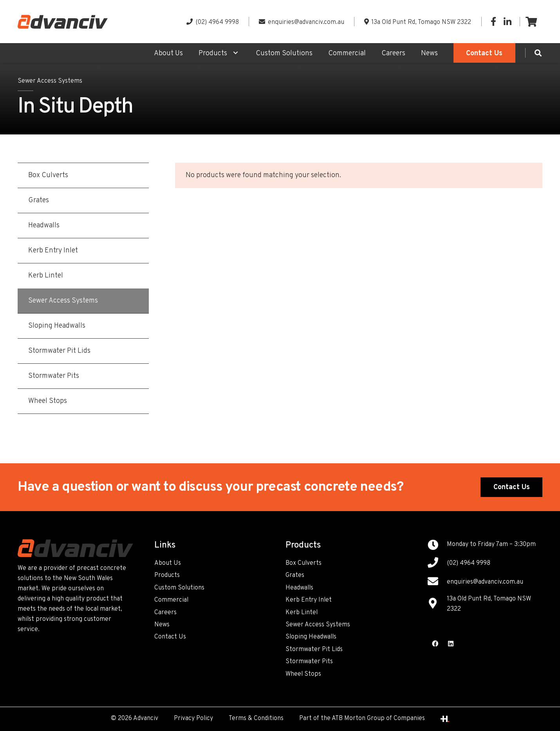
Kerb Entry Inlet (309, 600)
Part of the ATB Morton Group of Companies (362, 718)
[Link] (63, 22)
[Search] (538, 53)
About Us (168, 563)
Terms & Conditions (256, 718)
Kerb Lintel (302, 613)
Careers (165, 613)
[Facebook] (493, 22)
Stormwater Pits (309, 662)
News (162, 625)
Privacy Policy (193, 718)
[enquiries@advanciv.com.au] (437, 582)
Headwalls (299, 588)
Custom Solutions (179, 588)
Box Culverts (303, 563)
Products (167, 575)
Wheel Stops (303, 674)
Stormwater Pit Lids (314, 649)
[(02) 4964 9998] (437, 564)
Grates (295, 575)
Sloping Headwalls (311, 637)
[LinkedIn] (508, 22)
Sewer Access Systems (50, 81)
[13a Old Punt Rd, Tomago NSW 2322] (437, 604)
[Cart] (531, 22)
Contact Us (170, 637)
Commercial (171, 600)
